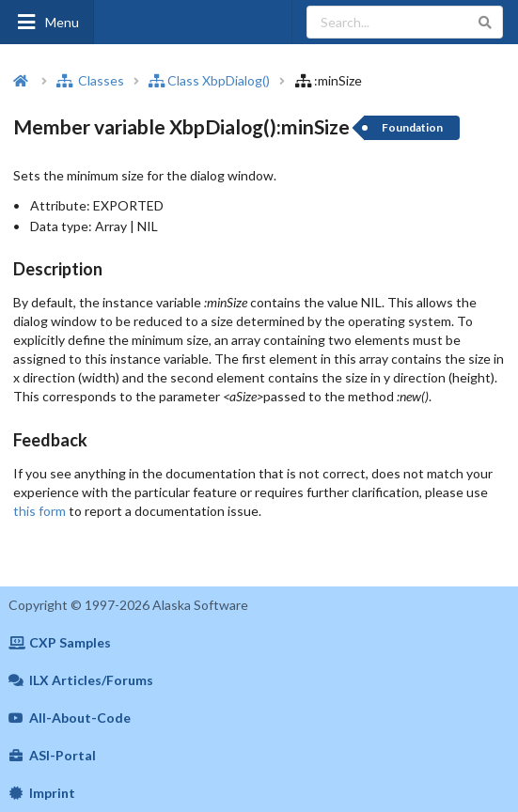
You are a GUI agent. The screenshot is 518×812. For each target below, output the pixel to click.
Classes (90, 80)
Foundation (412, 127)
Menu (47, 22)
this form (39, 511)
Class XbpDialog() (209, 80)
